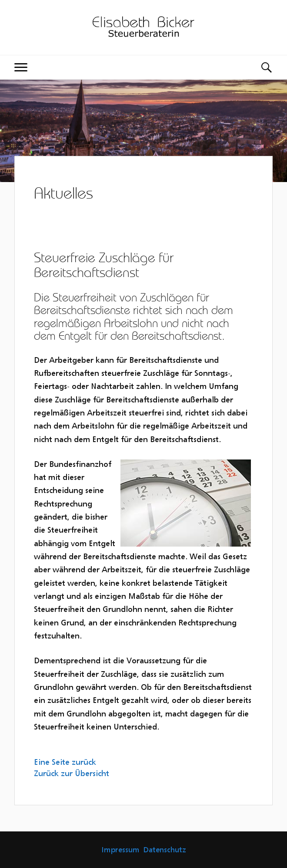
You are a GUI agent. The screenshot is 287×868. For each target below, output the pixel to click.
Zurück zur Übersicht (72, 773)
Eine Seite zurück (65, 762)
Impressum (120, 850)
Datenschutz (165, 850)
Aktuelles (63, 193)
